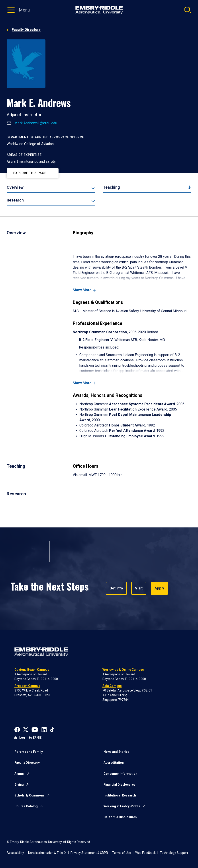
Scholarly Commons (29, 795)
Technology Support (174, 853)
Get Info (116, 588)
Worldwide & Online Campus (123, 670)
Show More (82, 290)
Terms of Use (122, 853)
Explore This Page (30, 173)
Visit (139, 588)
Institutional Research (120, 795)
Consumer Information (120, 774)
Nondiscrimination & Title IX (47, 853)
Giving (19, 785)
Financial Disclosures (120, 785)
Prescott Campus (27, 686)
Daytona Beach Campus (32, 670)
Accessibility (15, 853)
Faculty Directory (26, 30)
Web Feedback (145, 853)
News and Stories (116, 752)
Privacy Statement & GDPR (89, 853)
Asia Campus (112, 686)
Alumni (20, 774)
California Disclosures (120, 817)
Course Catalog (26, 806)
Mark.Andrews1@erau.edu (35, 123)
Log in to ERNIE (30, 738)
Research (15, 200)
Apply (159, 588)
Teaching (111, 187)
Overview (15, 187)
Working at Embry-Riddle (122, 806)
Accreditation (114, 763)
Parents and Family (29, 752)
